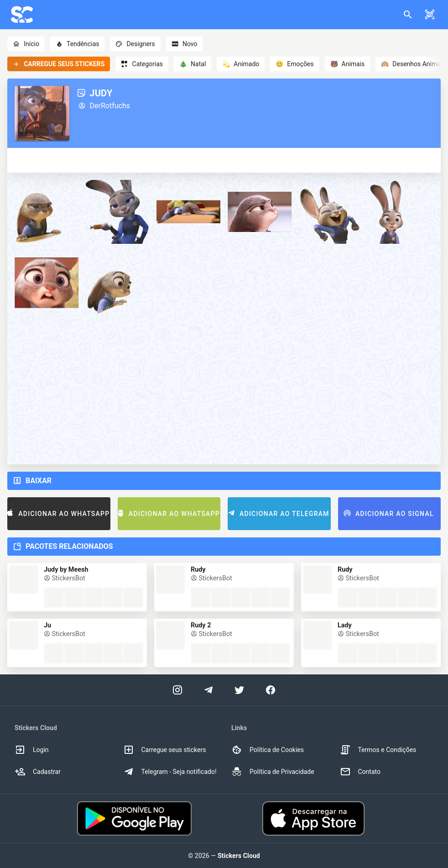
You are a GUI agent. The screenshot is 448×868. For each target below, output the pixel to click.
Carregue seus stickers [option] (165, 750)
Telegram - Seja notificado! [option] (170, 772)
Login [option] (32, 750)
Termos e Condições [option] (378, 750)
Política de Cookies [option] (268, 750)
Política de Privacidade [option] (273, 772)
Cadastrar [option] (38, 772)
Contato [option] (360, 772)
